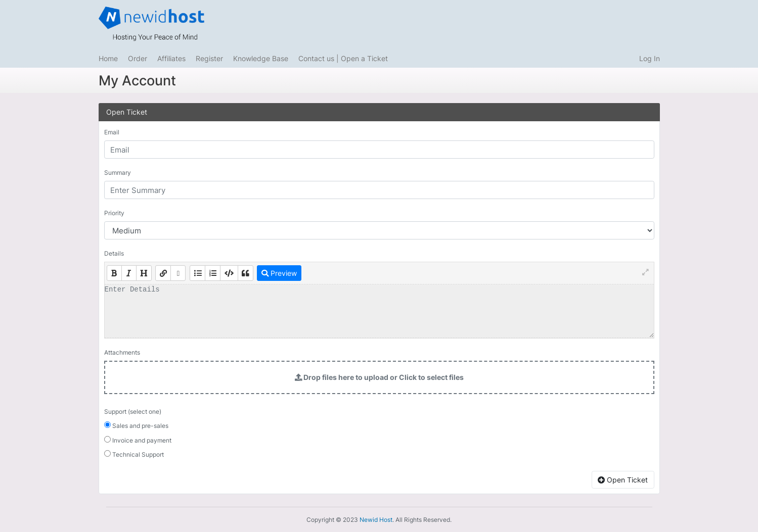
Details (114, 253)
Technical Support (134, 454)
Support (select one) (133, 412)
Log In (650, 58)
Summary (118, 173)
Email (112, 132)
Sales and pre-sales (136, 425)
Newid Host (376, 520)
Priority (114, 213)
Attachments (122, 352)
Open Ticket (623, 480)
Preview (279, 273)
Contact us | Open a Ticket (343, 58)
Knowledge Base (261, 58)
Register (209, 58)
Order (138, 58)
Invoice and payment (138, 440)
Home (108, 58)
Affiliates (171, 58)
